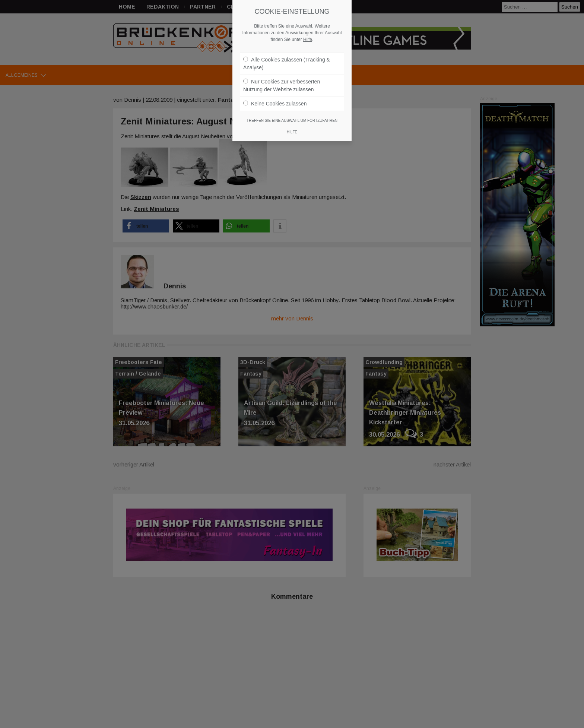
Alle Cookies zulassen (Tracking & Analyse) (287, 63)
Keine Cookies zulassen (275, 103)
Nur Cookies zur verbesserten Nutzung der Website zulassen (282, 85)
